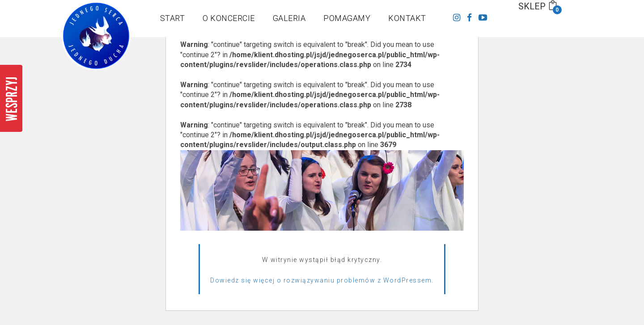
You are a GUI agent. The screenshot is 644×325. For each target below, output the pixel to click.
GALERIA (289, 18)
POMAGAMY (347, 18)
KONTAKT (407, 18)
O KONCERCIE (229, 18)
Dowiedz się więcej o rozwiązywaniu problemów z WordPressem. (322, 280)
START (173, 18)
